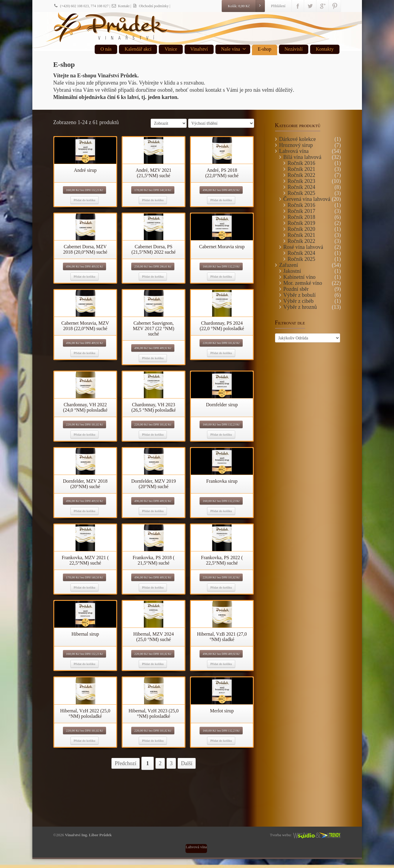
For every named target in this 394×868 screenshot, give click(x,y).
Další (187, 763)
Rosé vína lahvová (303, 247)
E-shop (264, 49)
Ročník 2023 (302, 181)
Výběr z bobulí (300, 295)
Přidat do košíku (84, 200)
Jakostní (292, 271)
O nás (106, 49)
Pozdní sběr (296, 289)
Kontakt (120, 6)
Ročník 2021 (302, 169)
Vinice (171, 49)
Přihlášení (278, 6)
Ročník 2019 (302, 223)
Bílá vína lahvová (302, 157)
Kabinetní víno (299, 277)
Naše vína (234, 49)
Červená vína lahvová (307, 199)
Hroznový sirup (296, 145)
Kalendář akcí (138, 49)
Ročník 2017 (302, 211)
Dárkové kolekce (298, 139)
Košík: (246, 6)
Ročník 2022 (302, 175)
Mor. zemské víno (303, 283)
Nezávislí (294, 49)
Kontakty (325, 49)
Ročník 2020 (302, 229)
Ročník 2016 (302, 163)
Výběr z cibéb (299, 301)
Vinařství (199, 49)
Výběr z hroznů (300, 307)
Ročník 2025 (302, 193)
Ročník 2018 (302, 217)
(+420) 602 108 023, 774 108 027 (81, 6)
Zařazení (289, 265)
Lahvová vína (294, 151)
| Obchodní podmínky (149, 6)
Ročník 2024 (302, 187)
